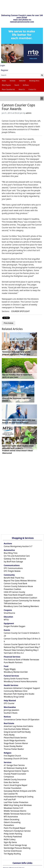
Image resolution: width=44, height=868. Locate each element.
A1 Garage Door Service (14, 765)
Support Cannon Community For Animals (22, 601)
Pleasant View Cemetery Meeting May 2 (21, 650)
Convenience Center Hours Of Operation (22, 720)
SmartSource (9, 613)
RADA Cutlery (10, 839)
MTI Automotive (11, 817)
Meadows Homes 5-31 (13, 808)
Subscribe (22, 81)
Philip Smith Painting (13, 834)
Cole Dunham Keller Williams (16, 729)
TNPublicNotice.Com (13, 603)
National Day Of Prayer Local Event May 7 (22, 647)
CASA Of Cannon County (14, 592)
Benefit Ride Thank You (14, 578)
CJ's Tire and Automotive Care (17, 556)
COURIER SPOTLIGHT (20, 311)
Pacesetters (9, 825)
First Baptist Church (12, 756)
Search (17, 85)
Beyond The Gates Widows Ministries (20, 581)
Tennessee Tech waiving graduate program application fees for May (16, 353)
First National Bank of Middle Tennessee (21, 660)
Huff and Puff (10, 799)
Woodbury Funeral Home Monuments (20, 681)
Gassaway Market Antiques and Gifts (20, 791)
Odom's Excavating (12, 822)
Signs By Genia (10, 842)
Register (5, 70)
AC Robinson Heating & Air (15, 768)
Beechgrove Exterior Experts (16, 771)
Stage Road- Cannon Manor (16, 743)
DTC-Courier (9, 703)
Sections (12, 81)
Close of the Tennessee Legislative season (17, 400)
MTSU (6, 620)
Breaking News (34, 81)
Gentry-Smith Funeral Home (16, 679)
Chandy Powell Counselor (15, 774)
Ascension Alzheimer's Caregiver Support (22, 688)
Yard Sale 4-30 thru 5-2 (14, 653)
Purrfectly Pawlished (13, 837)
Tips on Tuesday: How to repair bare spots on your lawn (17, 376)
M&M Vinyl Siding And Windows (18, 805)
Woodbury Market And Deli (16, 672)
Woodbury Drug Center (14, 697)
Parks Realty (9, 735)
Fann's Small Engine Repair (16, 785)
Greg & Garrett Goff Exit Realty (17, 732)
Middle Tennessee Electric (15, 811)
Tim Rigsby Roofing (12, 854)
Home (4, 81)
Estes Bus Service (11, 782)
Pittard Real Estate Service (15, 738)
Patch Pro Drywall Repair (15, 828)
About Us (22, 90)
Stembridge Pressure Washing (17, 848)
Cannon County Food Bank (15, 583)
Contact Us (32, 90)
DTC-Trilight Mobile (12, 571)
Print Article (9, 323)
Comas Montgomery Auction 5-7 (18, 546)
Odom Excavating (11, 819)
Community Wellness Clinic (16, 691)
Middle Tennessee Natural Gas (17, 814)
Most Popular (6, 85)
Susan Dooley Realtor (13, 746)
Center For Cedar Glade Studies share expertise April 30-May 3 (18, 447)
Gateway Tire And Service (15, 559)
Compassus (9, 777)
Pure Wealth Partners (13, 662)
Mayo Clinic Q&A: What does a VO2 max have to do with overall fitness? (19, 421)
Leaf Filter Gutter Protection (16, 802)
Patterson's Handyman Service (17, 831)
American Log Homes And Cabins (18, 726)
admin (29, 113)
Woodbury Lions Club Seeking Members (21, 606)
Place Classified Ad (8, 90)
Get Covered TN (11, 794)
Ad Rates (26, 85)
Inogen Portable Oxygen (15, 626)
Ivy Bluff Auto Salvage (13, 562)
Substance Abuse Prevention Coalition (20, 598)
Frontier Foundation (13, 788)
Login (2, 65)
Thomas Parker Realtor (14, 749)
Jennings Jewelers (11, 710)
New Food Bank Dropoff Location (18, 595)
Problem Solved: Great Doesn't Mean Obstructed (18, 452)
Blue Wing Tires (11, 553)
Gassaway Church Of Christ (16, 759)
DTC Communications (13, 568)
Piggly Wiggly (10, 669)
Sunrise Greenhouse (13, 851)
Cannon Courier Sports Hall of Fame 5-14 (22, 644)
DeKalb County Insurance (15, 779)
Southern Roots (11, 713)
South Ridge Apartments (15, 740)
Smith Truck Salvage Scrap (15, 845)
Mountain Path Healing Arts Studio (19, 694)
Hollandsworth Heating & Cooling (19, 797)
